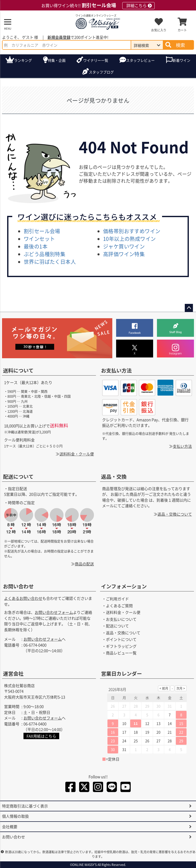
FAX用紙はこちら (41, 736)
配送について (18, 476)
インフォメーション (124, 586)
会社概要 (10, 827)
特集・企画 (57, 60)
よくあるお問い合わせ (23, 598)
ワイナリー (96, 60)
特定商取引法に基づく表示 (25, 806)
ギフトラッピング (121, 646)
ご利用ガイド (117, 599)
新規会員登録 (59, 37)
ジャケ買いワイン (124, 246)
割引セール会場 (42, 231)
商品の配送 (84, 564)
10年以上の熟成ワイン (129, 239)
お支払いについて (121, 619)
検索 (180, 45)
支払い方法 (182, 446)
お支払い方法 (116, 370)
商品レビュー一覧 (121, 653)
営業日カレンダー (121, 673)
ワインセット (39, 239)
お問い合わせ (18, 586)
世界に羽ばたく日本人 (50, 262)
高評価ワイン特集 (124, 254)
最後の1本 (36, 246)
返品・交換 (114, 476)
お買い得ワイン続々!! (98, 5)
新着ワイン (181, 60)
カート (182, 30)
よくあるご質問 (119, 606)
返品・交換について (175, 514)
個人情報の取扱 (15, 816)
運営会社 (13, 673)
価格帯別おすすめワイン (132, 231)
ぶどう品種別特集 (45, 254)
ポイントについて (121, 639)
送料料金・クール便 (77, 454)
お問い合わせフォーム (54, 612)
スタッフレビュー (140, 60)
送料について (18, 370)
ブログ (101, 72)
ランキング (23, 60)
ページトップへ (189, 308)
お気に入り (159, 30)
